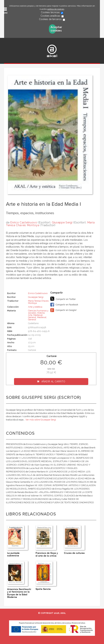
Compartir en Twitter (63, 299)
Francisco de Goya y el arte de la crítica (47, 554)
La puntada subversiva (13, 554)
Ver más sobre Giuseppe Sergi (41, 420)
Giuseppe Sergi (62, 222)
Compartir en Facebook (64, 305)
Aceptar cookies (53, 29)
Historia (41, 313)
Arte (30, 315)
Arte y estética (35, 307)
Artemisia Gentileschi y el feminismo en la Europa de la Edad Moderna (19, 593)
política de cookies (56, 9)
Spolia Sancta (43, 589)
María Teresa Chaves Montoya (38, 302)
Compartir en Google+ (64, 310)
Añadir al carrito (53, 381)
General (32, 317)
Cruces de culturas (74, 553)
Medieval (38, 315)
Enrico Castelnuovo (24, 222)
